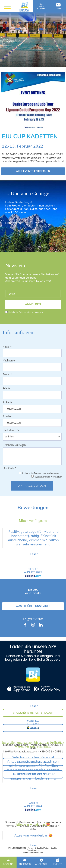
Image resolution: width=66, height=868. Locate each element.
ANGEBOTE (41, 862)
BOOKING (8, 862)
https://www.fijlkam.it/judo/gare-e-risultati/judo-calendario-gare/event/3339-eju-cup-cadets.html (33, 160)
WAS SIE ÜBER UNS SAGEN (33, 606)
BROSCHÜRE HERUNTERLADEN (33, 713)
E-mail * (8, 374)
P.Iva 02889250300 (17, 848)
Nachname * (10, 360)
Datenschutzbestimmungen (31, 312)
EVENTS (58, 862)
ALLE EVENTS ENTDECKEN (33, 171)
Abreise (7, 416)
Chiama (41, 6)
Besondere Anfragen (14, 445)
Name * (7, 347)
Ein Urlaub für (11, 430)
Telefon (7, 388)
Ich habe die (25, 312)
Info (58, 6)
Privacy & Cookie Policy (38, 848)
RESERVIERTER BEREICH (33, 762)
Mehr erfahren (17, 223)
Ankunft (7, 402)
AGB (33, 728)
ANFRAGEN (25, 862)
